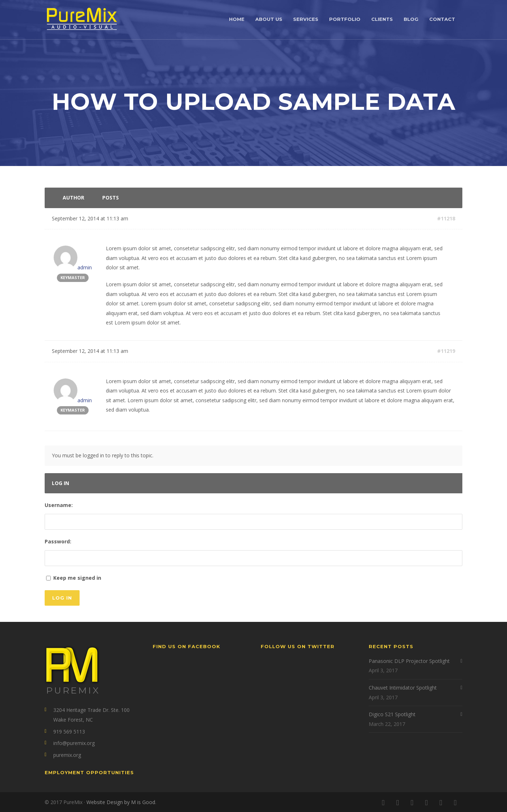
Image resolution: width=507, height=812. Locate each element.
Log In (62, 598)
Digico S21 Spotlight (392, 714)
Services (306, 19)
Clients (382, 19)
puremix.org (67, 755)
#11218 (446, 218)
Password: (58, 541)
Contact (442, 19)
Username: (59, 505)
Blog (411, 19)
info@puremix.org (74, 743)
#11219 (446, 351)
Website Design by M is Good (121, 802)
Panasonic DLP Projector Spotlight (409, 661)
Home (237, 19)
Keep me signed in (77, 578)
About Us (269, 19)
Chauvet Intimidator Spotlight (403, 688)
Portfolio (345, 19)
